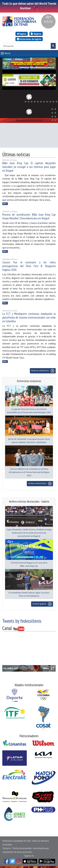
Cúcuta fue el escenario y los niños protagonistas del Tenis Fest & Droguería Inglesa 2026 (29, 265)
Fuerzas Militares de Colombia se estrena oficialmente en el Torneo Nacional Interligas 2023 (29, 472)
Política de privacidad (22, 848)
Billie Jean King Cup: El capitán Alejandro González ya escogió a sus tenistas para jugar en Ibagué (29, 166)
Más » (5, 203)
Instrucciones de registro (29, 39)
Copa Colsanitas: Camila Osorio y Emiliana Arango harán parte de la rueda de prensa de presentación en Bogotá (29, 532)
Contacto (7, 848)
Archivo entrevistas (40, 483)
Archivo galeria (42, 603)
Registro (36, 34)
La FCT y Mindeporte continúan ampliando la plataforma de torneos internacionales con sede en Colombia (29, 317)
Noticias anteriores (43, 370)
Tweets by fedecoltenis (22, 620)
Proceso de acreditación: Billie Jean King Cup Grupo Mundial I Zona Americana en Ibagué (29, 216)
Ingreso (22, 34)
